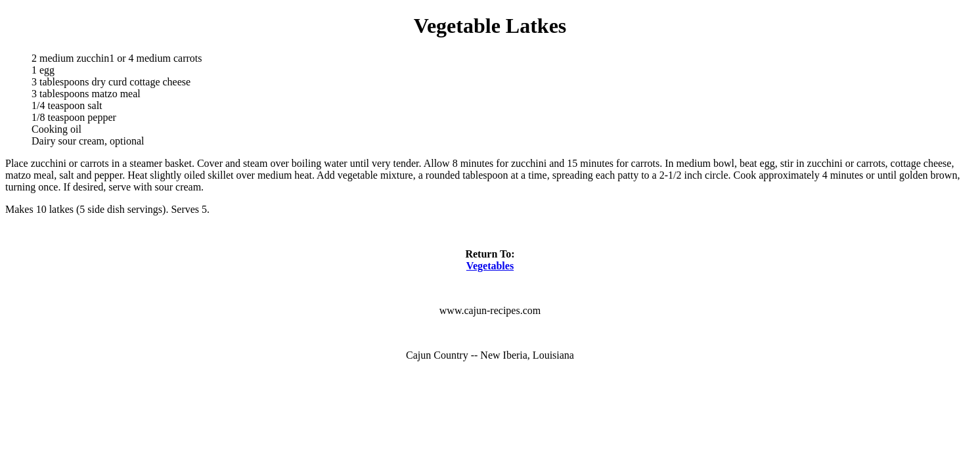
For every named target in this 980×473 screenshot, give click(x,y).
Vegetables (490, 266)
